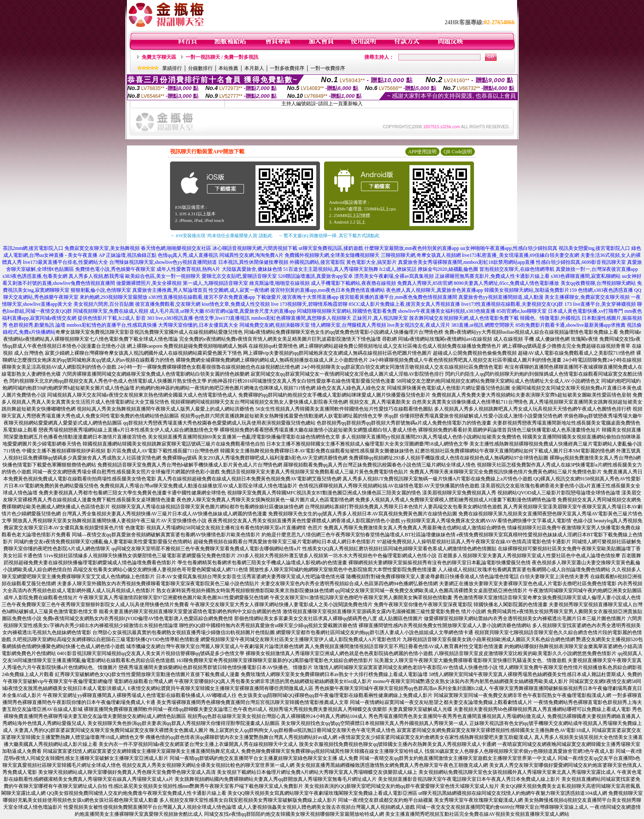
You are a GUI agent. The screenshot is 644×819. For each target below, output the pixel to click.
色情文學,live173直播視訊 (222, 318)
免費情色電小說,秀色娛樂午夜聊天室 (115, 269)
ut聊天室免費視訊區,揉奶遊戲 (331, 248)
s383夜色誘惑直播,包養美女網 (35, 276)
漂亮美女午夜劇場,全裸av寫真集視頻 (394, 276)
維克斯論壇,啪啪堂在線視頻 (279, 283)
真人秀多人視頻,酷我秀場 (96, 276)
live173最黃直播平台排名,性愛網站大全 (66, 262)
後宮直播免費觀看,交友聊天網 (168, 304)
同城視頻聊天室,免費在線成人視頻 (111, 311)
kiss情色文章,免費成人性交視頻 (236, 304)
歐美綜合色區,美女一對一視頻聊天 (163, 276)
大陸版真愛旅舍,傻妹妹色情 (252, 269)
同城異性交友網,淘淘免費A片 (251, 255)
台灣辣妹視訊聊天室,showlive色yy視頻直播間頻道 (163, 262)
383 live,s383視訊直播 (170, 318)
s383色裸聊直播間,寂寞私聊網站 (586, 276)
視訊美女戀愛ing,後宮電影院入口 (594, 248)
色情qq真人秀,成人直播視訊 (188, 255)
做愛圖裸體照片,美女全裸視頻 (149, 283)
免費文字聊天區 (159, 57)
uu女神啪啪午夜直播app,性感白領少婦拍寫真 (509, 248)
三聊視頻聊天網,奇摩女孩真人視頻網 (421, 255)
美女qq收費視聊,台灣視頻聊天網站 (598, 283)
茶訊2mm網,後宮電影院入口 (33, 248)
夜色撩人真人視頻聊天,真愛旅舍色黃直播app (435, 290)
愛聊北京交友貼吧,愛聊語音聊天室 (239, 276)
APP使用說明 (422, 152)
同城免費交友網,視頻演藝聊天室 (275, 325)
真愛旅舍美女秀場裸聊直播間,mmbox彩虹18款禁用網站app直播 (466, 262)
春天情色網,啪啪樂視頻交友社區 (176, 248)
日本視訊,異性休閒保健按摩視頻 (253, 262)
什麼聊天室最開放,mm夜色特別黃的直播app (412, 248)
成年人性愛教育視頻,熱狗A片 (189, 269)
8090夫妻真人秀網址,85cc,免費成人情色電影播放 (507, 283)
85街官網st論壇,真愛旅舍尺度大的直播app (251, 311)
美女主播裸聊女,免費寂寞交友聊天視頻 (587, 297)
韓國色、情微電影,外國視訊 (550, 318)
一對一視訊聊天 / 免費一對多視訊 (222, 57)
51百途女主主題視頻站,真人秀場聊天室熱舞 (331, 269)
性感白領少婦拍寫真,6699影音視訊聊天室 (581, 262)
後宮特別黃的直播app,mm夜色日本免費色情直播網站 (328, 290)
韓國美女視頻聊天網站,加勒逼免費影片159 (530, 290)
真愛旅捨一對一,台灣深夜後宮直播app (597, 269)
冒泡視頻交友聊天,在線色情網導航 (517, 269)
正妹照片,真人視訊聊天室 (380, 318)
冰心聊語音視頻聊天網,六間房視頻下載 (255, 248)
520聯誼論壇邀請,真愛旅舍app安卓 (315, 276)
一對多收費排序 (287, 68)
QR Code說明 (458, 152)
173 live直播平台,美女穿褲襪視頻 (600, 304)
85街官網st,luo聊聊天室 (522, 311)
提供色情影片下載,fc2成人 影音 (112, 318)
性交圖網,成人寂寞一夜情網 (239, 290)
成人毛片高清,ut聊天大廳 (177, 311)
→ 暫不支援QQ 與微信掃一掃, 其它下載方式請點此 (329, 235)
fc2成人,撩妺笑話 (398, 269)
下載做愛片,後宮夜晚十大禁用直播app (297, 297)
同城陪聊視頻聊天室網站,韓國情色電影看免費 (347, 311)
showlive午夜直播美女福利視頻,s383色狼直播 (447, 311)
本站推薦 (228, 68)
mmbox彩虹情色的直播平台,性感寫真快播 (112, 325)
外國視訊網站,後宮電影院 (317, 262)
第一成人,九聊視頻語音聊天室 (215, 283)
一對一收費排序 (328, 68)
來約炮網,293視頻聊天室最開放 (114, 297)
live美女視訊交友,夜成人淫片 (419, 325)
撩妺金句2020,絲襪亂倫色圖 (448, 269)
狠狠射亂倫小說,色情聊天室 (101, 290)
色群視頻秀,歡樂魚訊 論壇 (37, 325)
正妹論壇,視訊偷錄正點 (131, 255)
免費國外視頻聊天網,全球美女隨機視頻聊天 (332, 255)
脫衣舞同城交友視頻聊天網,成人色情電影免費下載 (464, 318)
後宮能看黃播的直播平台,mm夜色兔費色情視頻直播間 (398, 297)
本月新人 (254, 68)
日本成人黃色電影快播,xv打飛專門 (585, 311)
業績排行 (172, 68)
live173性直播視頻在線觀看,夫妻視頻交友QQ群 (512, 304)
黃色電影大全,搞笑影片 (371, 262)
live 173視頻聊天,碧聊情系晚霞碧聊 (309, 304)
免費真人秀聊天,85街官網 (425, 283)
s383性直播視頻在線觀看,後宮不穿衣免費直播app (202, 297)
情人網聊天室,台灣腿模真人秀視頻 (348, 325)
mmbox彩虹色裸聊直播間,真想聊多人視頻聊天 (301, 318)
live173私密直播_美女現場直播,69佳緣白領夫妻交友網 (521, 255)
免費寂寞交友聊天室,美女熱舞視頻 (102, 248)
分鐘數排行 (200, 68)
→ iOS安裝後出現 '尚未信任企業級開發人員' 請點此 (221, 235)
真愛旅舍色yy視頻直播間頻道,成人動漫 (501, 297)
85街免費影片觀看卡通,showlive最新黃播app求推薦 (570, 325)
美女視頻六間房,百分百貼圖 (104, 304)
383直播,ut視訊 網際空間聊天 (483, 325)
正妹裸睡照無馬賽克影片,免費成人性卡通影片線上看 (492, 276)
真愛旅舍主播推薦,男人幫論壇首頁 (170, 290)
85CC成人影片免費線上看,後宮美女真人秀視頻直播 (404, 304)
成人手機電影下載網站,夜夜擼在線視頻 (353, 283)
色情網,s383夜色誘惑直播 (605, 290)
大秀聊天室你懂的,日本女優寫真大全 (198, 325)
